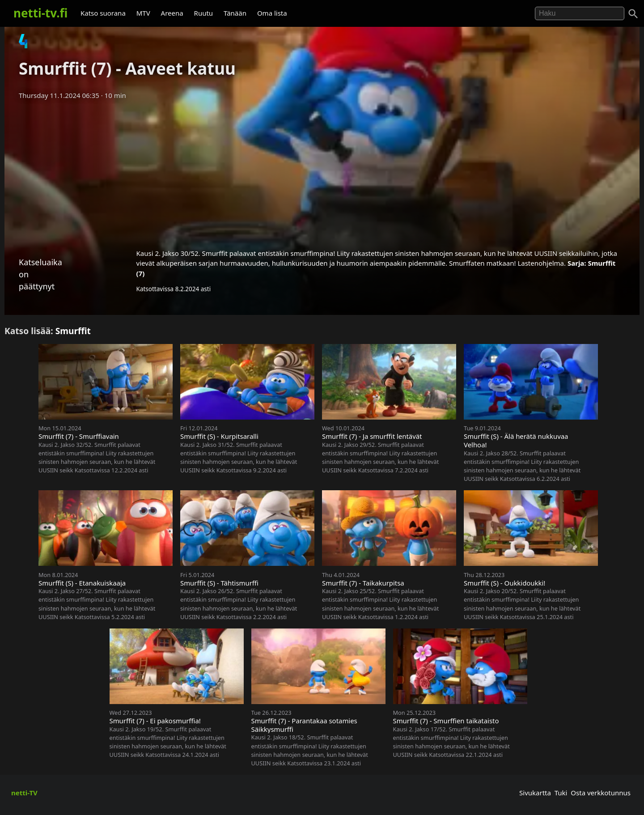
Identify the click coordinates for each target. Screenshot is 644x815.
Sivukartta (535, 793)
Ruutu (204, 13)
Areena (172, 13)
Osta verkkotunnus (601, 793)
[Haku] (633, 14)
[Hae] (580, 13)
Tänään (235, 13)
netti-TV (24, 793)
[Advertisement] (322, 171)
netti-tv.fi (40, 13)
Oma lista (272, 13)
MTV (143, 13)
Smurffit (73, 331)
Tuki (561, 793)
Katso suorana (103, 13)
